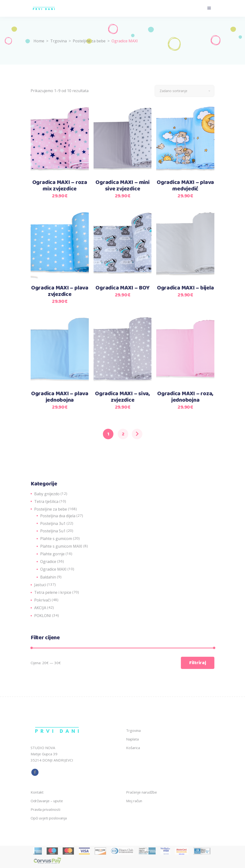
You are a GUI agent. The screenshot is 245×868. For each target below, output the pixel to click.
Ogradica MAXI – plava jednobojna (60, 397)
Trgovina (58, 41)
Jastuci (40, 585)
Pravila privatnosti (45, 809)
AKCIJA (40, 608)
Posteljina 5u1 (53, 531)
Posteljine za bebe (89, 41)
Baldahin (48, 577)
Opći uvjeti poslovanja (49, 818)
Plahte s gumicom (56, 539)
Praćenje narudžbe (142, 792)
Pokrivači (42, 600)
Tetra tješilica (46, 501)
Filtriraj (198, 663)
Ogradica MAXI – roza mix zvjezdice (60, 186)
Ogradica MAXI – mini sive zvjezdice (122, 186)
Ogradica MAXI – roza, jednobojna (185, 397)
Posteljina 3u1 (53, 523)
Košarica (133, 748)
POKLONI (43, 616)
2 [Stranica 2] (123, 434)
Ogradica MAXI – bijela (185, 288)
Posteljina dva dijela (58, 516)
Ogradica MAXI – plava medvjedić (185, 186)
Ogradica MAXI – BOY (122, 288)
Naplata (132, 739)
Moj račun (134, 801)
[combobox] (184, 91)
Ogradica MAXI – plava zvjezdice (60, 291)
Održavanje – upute (47, 801)
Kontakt (37, 792)
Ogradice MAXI (53, 569)
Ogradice (48, 562)
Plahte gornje (52, 554)
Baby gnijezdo (47, 494)
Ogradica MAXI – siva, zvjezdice (122, 397)
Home (39, 41)
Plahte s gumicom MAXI (61, 546)
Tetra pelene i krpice (53, 592)
